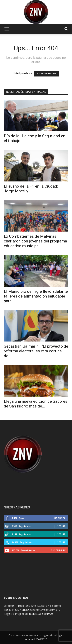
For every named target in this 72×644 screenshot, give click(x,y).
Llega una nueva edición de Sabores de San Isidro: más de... (36, 404)
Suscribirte (58, 550)
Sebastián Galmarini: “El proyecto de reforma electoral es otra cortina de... (36, 351)
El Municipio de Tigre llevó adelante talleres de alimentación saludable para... (36, 296)
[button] (7, 29)
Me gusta (60, 518)
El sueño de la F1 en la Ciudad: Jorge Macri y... (31, 189)
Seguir (61, 526)
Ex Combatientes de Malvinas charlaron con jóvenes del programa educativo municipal (35, 241)
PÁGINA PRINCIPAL (47, 74)
